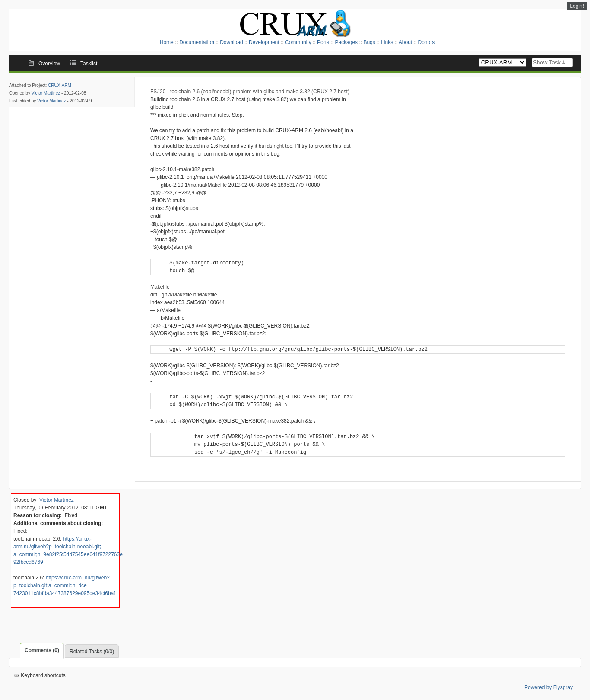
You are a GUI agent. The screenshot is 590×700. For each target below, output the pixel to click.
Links (387, 42)
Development (264, 42)
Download (231, 42)
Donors (427, 42)
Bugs (369, 42)
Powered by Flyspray (549, 687)
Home (167, 42)
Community (298, 42)
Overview (49, 64)
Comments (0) (42, 650)
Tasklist (89, 64)
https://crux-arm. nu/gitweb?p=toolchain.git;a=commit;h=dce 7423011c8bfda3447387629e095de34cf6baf (64, 585)
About (405, 42)
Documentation (197, 42)
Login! (577, 6)
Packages (346, 42)
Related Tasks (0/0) (92, 652)
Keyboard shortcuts (40, 675)
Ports (323, 42)
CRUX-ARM (60, 85)
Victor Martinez (46, 93)
